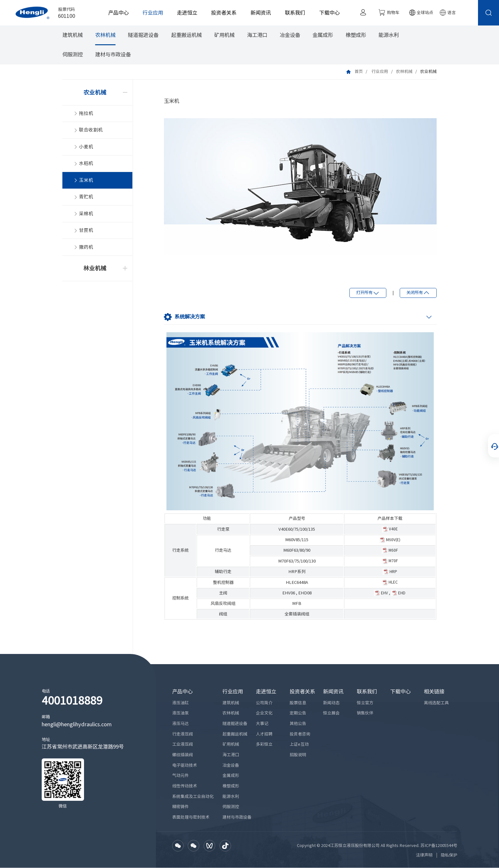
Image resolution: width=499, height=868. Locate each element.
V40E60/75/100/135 (297, 529)
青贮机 (83, 198)
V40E (393, 529)
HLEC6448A (297, 582)
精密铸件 (180, 807)
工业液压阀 (183, 745)
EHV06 (289, 593)
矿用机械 (224, 36)
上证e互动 (299, 745)
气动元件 (180, 776)
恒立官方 (365, 703)
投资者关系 (222, 13)
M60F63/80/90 (297, 551)
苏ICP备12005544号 (439, 846)
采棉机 (83, 215)
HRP (393, 571)
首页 (359, 72)
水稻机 (83, 165)
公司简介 (264, 703)
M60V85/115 (297, 540)
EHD (402, 593)
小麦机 (83, 148)
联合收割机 (88, 131)
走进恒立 (186, 13)
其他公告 (298, 724)
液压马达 (180, 724)
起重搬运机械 (186, 36)
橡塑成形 (356, 36)
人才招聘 (264, 734)
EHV (384, 593)
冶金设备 (290, 36)
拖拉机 (83, 114)
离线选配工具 (436, 703)
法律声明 (424, 855)
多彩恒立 (264, 745)
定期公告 (298, 713)
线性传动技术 (185, 786)
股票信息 (298, 703)
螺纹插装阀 (183, 755)
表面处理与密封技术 (191, 817)
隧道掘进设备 (143, 36)
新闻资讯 (259, 13)
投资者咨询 (300, 734)
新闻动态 (331, 703)
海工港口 (257, 36)
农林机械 (105, 36)
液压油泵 (180, 713)
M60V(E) (393, 540)
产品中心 (117, 13)
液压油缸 (180, 703)
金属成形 (323, 36)
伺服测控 (73, 55)
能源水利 (389, 36)
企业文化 (264, 713)
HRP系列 (297, 572)
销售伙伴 (365, 713)
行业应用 (151, 13)
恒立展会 (331, 713)
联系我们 (293, 13)
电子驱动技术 (185, 765)
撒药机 (83, 249)
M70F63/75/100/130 (297, 561)
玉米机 (83, 182)
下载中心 (328, 13)
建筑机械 (73, 36)
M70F (393, 561)
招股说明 (298, 755)
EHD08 (305, 593)
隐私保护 (449, 855)
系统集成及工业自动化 (193, 796)
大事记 (262, 724)
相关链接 (434, 692)
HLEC (393, 582)
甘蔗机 (83, 232)
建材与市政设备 (113, 55)
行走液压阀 (183, 734)
